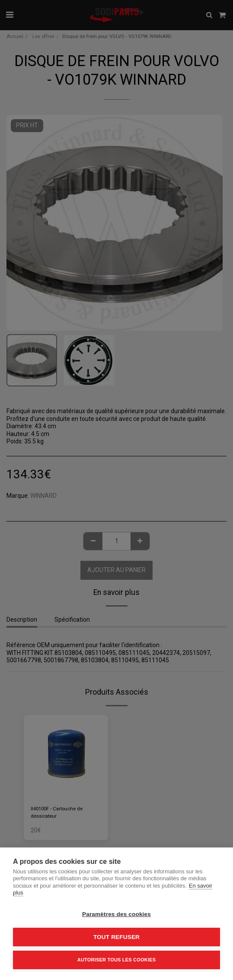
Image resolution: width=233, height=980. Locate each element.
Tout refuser (116, 937)
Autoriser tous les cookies (116, 960)
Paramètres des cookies (116, 914)
